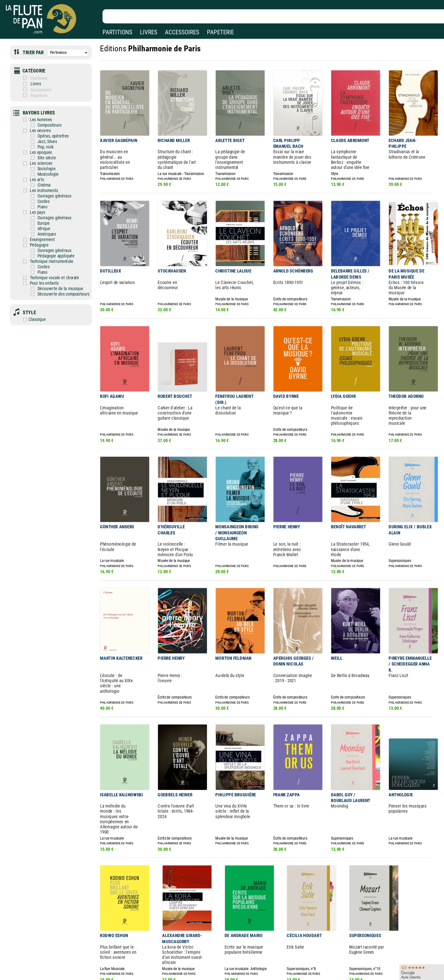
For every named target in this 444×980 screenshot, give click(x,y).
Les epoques (38, 144)
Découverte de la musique (56, 271)
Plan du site (202, 968)
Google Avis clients (68, 968)
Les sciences (38, 155)
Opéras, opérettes (49, 129)
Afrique (40, 216)
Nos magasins (51, 949)
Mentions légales (136, 949)
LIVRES (149, 32)
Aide (196, 949)
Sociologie (43, 160)
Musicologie (44, 165)
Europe (40, 210)
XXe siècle (43, 150)
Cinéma (41, 175)
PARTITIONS (117, 32)
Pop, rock (42, 139)
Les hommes (38, 114)
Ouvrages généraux (50, 185)
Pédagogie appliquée (52, 241)
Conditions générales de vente (153, 959)
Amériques (43, 220)
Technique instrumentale (48, 246)
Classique (35, 300)
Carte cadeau (204, 959)
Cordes (40, 190)
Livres (38, 81)
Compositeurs (46, 119)
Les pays (35, 200)
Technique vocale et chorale (50, 261)
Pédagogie (36, 231)
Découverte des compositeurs (59, 276)
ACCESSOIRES (182, 32)
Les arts (34, 170)
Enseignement (39, 226)
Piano (39, 195)
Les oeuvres (37, 124)
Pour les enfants (41, 266)
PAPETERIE (220, 32)
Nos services (49, 959)
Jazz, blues (44, 134)
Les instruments (41, 180)
